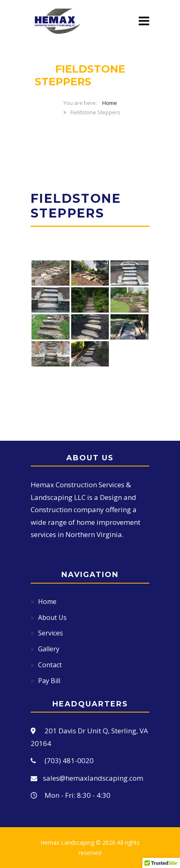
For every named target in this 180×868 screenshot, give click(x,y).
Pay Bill (49, 681)
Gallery (49, 649)
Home (110, 103)
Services (51, 633)
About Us (52, 617)
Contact (50, 665)
